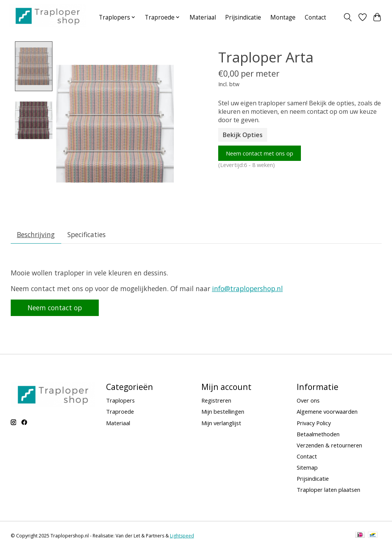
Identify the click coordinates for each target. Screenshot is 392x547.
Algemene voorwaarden (327, 413)
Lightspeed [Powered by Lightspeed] (182, 537)
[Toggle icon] (347, 17)
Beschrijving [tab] (36, 236)
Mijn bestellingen (223, 413)
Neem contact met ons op (260, 153)
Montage (283, 17)
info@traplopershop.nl (247, 290)
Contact (315, 17)
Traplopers (120, 402)
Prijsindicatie (243, 17)
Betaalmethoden (318, 435)
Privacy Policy (314, 424)
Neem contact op (55, 309)
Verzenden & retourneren (329, 447)
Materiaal (203, 17)
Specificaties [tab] (87, 236)
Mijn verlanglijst (221, 424)
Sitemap (307, 469)
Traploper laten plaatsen (328, 491)
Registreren (216, 402)
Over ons (308, 402)
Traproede (120, 413)
